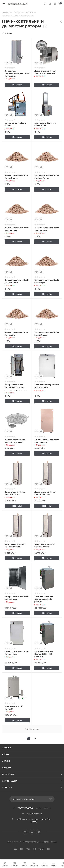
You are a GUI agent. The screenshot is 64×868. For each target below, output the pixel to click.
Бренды (6, 768)
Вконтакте (25, 832)
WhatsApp (39, 832)
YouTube (32, 832)
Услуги (6, 761)
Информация (10, 781)
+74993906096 (25, 808)
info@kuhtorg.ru (34, 814)
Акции (6, 754)
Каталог (7, 748)
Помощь (7, 788)
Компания (8, 774)
